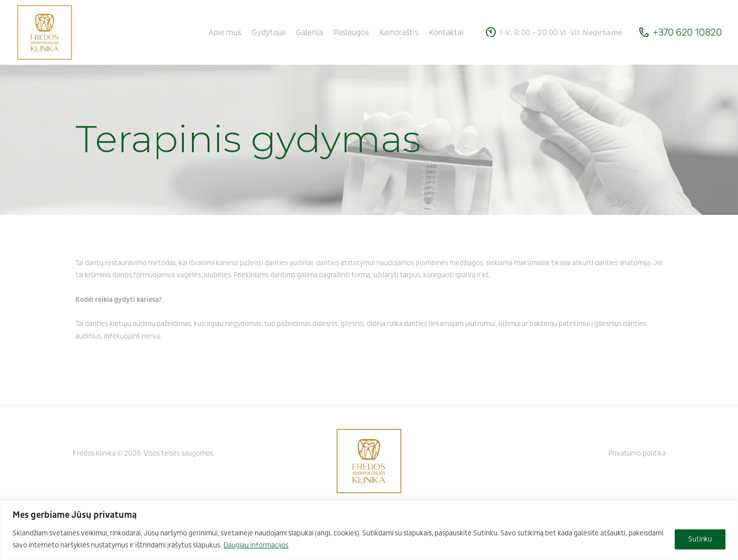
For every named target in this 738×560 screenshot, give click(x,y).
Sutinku (700, 539)
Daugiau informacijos (256, 545)
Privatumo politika (637, 453)
